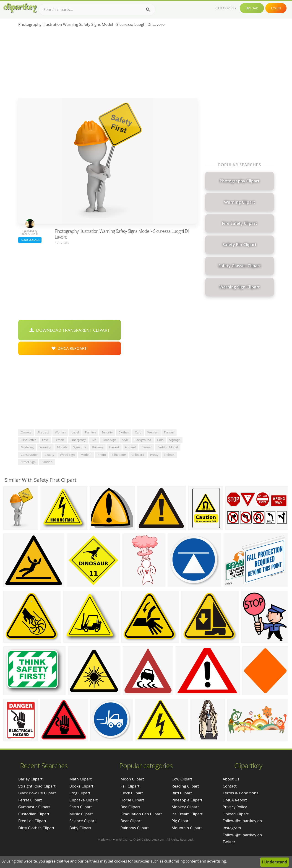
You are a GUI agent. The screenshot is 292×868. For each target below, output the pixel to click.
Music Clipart (81, 814)
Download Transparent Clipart (70, 330)
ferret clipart (30, 800)
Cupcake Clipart (83, 800)
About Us (231, 779)
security (107, 432)
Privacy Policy (235, 807)
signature (80, 447)
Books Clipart (81, 786)
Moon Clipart (132, 779)
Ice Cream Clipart (187, 814)
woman (60, 432)
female (60, 440)
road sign (109, 440)
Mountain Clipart (187, 828)
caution (47, 462)
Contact (230, 786)
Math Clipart (81, 779)
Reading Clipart (185, 786)
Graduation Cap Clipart (141, 814)
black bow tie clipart (37, 793)
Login (276, 8)
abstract (43, 432)
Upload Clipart (236, 814)
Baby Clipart (80, 828)
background (143, 440)
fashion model (168, 447)
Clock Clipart (132, 793)
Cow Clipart (182, 779)
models (62, 447)
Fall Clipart (130, 786)
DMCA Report (235, 800)
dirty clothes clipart (36, 828)
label (75, 432)
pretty (154, 455)
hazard (114, 447)
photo (102, 455)
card (138, 432)
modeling (27, 447)
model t (86, 455)
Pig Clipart (181, 821)
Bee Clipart (130, 807)
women (153, 432)
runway (98, 447)
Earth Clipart (81, 807)
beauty (49, 455)
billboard (138, 455)
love (45, 440)
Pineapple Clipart (187, 800)
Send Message (30, 240)
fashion (90, 432)
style (125, 440)
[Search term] (97, 10)
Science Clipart (83, 821)
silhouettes (29, 440)
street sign (28, 462)
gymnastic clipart (34, 807)
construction (30, 455)
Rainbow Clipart (135, 828)
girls (160, 440)
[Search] (148, 10)
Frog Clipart (80, 793)
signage (175, 440)
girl (94, 440)
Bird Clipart (182, 793)
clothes (124, 432)
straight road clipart (37, 786)
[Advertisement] (108, 64)
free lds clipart (32, 821)
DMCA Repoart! (70, 348)
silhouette (119, 455)
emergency (78, 440)
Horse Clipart (132, 800)
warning (45, 447)
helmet (169, 455)
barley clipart (30, 779)
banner (147, 447)
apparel (130, 447)
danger (169, 432)
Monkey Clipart (185, 807)
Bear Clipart (131, 821)
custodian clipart (34, 814)
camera (26, 432)
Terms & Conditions (240, 793)
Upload (252, 8)
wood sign (67, 455)
